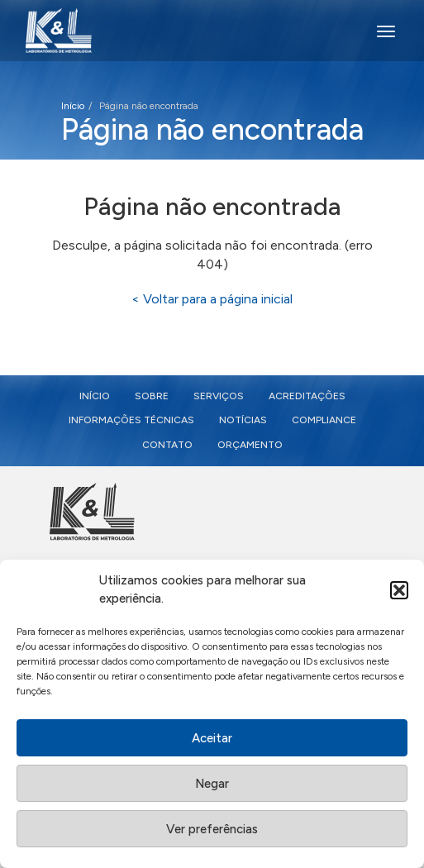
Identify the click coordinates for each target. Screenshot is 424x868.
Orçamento (250, 445)
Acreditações (307, 396)
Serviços (219, 396)
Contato (167, 445)
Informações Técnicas (131, 420)
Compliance (324, 420)
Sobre (152, 396)
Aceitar (212, 740)
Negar (212, 785)
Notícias (243, 420)
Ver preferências (212, 831)
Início (73, 106)
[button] (399, 593)
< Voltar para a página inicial (212, 299)
